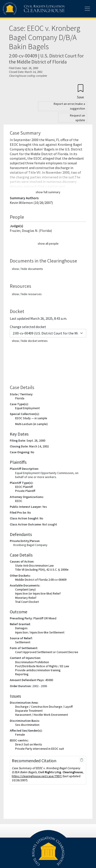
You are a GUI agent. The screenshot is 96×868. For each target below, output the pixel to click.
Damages (21, 628)
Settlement (23, 642)
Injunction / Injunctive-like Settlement (40, 632)
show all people (48, 243)
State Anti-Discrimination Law (34, 565)
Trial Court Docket (27, 602)
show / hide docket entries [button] (30, 341)
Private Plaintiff (25, 491)
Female (20, 735)
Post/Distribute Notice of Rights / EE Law (42, 666)
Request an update (78, 118)
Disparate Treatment (29, 711)
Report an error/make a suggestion (69, 106)
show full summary (48, 192)
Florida (20, 398)
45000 (49, 680)
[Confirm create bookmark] (81, 91)
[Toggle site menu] (87, 9)
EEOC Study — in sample (31, 418)
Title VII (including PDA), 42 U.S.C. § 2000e (42, 569)
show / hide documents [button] (27, 269)
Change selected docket (28, 327)
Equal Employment (27, 408)
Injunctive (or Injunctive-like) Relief (38, 593)
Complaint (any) (25, 589)
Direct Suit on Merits (29, 744)
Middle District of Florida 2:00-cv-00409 (41, 580)
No (33, 452)
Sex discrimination (27, 725)
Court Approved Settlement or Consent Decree (47, 652)
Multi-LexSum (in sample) (31, 424)
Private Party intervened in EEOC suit (40, 749)
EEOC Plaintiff (24, 487)
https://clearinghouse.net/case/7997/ (37, 776)
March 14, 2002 (39, 446)
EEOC (19, 501)
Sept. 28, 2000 (36, 440)
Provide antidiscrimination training (38, 670)
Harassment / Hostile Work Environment (42, 715)
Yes (45, 507)
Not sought (50, 524)
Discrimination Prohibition (32, 662)
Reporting (22, 674)
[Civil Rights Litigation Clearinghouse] (25, 9)
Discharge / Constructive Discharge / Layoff (44, 707)
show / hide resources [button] (27, 294)
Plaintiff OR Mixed (45, 618)
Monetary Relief (26, 598)
